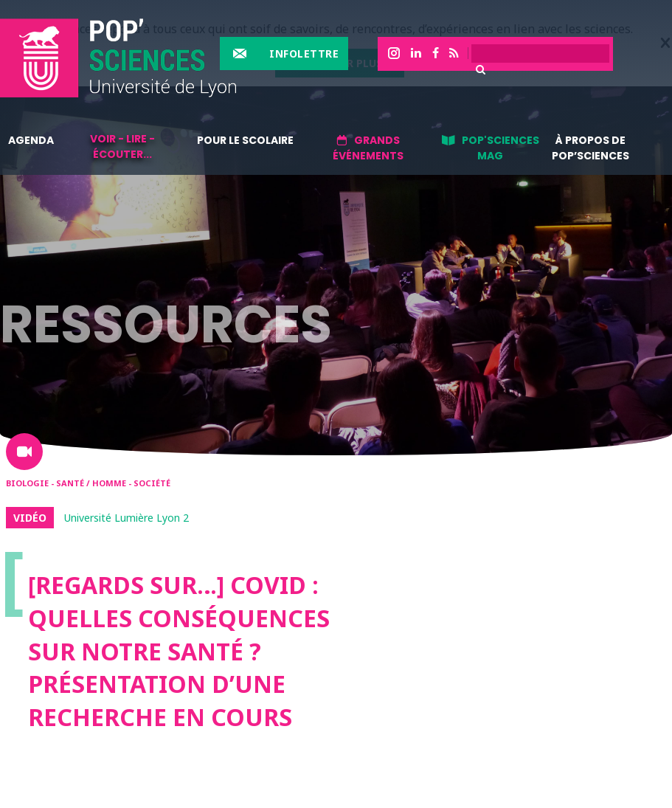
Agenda (31, 140)
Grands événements (368, 148)
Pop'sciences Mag (500, 148)
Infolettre (304, 53)
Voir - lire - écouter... (122, 146)
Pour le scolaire (245, 140)
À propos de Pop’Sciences (590, 148)
